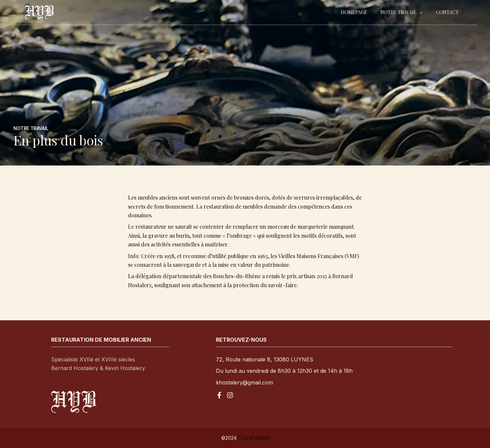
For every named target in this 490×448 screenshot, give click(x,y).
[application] (425, 12)
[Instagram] (230, 395)
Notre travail (407, 12)
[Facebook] (219, 395)
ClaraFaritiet (254, 437)
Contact (449, 12)
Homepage (363, 12)
